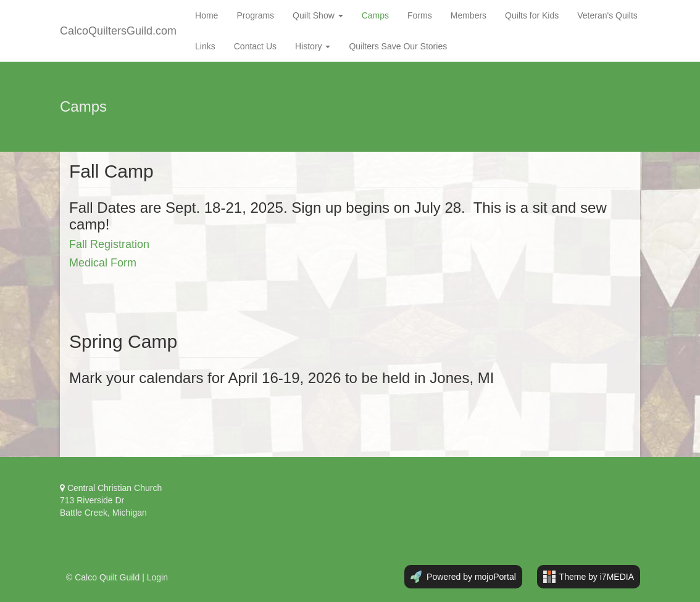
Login (157, 577)
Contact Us (255, 46)
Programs (255, 15)
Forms (420, 15)
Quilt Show (318, 15)
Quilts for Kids (532, 15)
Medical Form (103, 263)
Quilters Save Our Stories (398, 46)
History (313, 46)
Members (469, 15)
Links (205, 46)
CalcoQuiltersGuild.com (118, 31)
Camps (375, 15)
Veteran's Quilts (607, 15)
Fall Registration (109, 244)
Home (206, 15)
